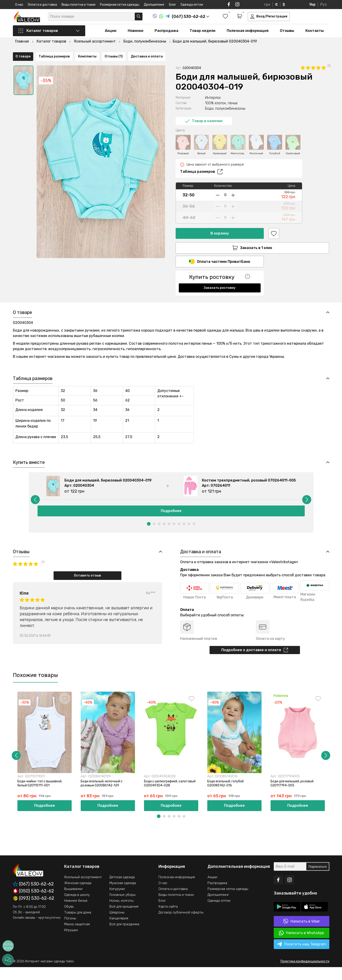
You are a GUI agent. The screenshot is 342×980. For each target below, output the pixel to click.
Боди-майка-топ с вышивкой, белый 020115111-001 (43, 795)
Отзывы (287, 37)
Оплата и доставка (42, 5)
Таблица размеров (201, 164)
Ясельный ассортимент (83, 890)
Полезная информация (248, 37)
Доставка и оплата (147, 298)
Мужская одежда (123, 896)
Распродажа (166, 37)
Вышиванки (73, 902)
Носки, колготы (121, 914)
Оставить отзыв (87, 586)
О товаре (23, 298)
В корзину (220, 226)
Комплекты (87, 298)
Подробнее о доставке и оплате (255, 661)
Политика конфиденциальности (305, 974)
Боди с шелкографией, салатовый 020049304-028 (168, 795)
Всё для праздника (124, 937)
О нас (19, 5)
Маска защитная (77, 937)
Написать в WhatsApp (301, 946)
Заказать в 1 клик (220, 241)
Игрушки (71, 943)
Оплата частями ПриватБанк (220, 255)
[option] (24, 73)
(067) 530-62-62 (33, 897)
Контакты (315, 37)
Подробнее (171, 521)
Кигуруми (117, 902)
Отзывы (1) (114, 298)
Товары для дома (78, 925)
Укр (312, 4)
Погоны (70, 931)
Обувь (69, 919)
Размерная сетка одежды (120, 5)
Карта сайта (168, 919)
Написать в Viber (302, 934)
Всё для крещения (124, 919)
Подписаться (318, 879)
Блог (173, 5)
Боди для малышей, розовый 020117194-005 (295, 795)
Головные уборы (123, 908)
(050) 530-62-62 (33, 904)
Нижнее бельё (76, 914)
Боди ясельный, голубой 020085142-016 (228, 795)
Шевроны (117, 925)
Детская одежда (122, 890)
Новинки (136, 37)
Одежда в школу (77, 908)
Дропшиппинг (154, 5)
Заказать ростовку (220, 282)
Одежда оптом (192, 5)
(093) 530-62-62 (34, 911)
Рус (324, 4)
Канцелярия (119, 931)
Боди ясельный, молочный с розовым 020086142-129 (105, 795)
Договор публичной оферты (181, 925)
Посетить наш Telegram (301, 957)
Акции (111, 37)
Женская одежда (78, 896)
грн (267, 4)
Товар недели (203, 37)
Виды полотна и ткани (78, 5)
